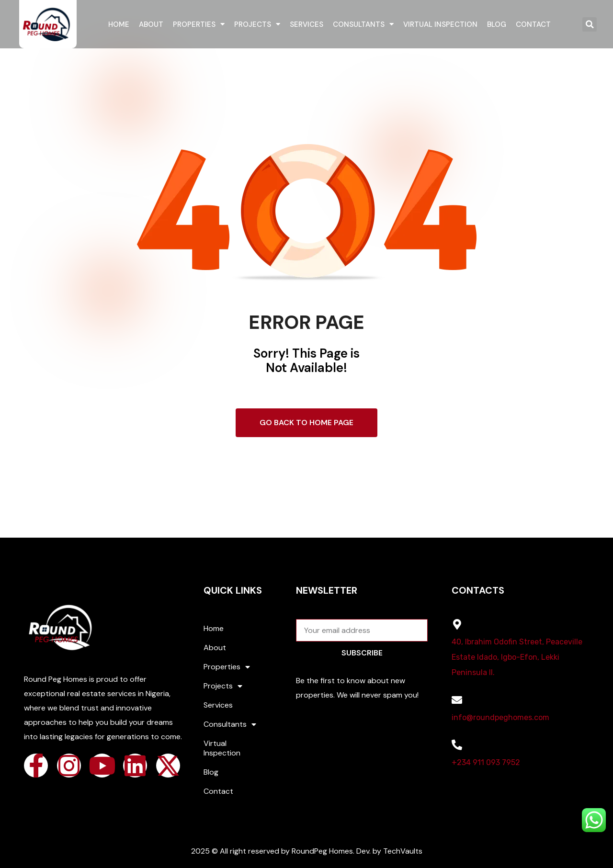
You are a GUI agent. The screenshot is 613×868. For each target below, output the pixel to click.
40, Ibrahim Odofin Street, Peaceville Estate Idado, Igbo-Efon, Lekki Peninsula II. (517, 657)
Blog (497, 24)
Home (119, 24)
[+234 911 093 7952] (457, 745)
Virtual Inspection (440, 24)
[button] (590, 24)
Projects (257, 24)
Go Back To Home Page (306, 423)
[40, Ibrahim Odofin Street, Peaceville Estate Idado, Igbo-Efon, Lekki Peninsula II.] (457, 624)
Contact (533, 24)
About (151, 24)
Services (306, 24)
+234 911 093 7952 (486, 762)
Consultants (363, 24)
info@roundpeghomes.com (500, 717)
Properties (199, 24)
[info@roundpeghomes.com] (457, 700)
